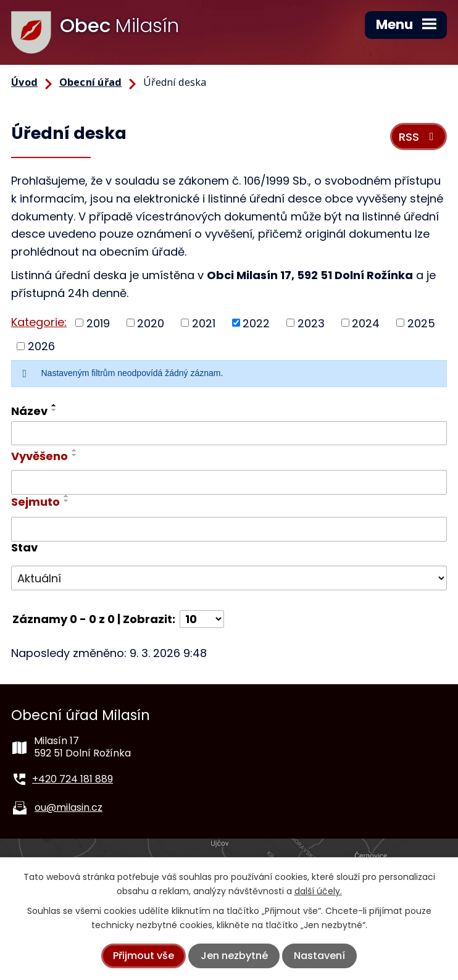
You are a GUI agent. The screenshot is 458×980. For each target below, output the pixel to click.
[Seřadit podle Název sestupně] (54, 410)
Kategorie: (39, 322)
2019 (98, 323)
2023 (311, 323)
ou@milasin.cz (69, 807)
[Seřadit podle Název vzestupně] (54, 405)
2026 (41, 346)
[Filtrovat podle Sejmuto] (229, 529)
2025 (421, 323)
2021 (204, 323)
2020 (151, 323)
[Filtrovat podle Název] (229, 433)
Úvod (24, 82)
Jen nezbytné (234, 956)
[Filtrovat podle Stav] (229, 578)
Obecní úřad (91, 82)
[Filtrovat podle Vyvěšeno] (229, 482)
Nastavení (319, 956)
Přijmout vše (144, 956)
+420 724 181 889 (73, 779)
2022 (256, 323)
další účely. (318, 891)
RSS (419, 137)
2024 (366, 323)
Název (29, 411)
